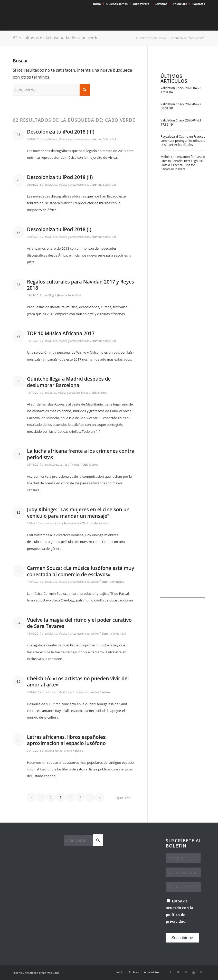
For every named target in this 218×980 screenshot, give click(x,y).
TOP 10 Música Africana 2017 (61, 333)
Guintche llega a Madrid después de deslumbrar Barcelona (69, 382)
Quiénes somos (117, 4)
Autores (53, 465)
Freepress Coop (49, 973)
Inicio (97, 4)
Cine (51, 523)
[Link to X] (178, 972)
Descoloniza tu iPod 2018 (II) (60, 177)
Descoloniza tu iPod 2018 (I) (59, 229)
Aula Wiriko (141, 4)
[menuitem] (97, 4)
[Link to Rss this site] (201, 972)
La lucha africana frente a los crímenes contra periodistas (81, 454)
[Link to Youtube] (194, 972)
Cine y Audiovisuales (68, 523)
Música (53, 139)
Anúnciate (180, 4)
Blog (51, 295)
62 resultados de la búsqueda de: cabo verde (56, 38)
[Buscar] (51, 90)
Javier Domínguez (113, 582)
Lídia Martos (99, 393)
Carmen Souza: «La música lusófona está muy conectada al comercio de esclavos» (80, 571)
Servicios (161, 4)
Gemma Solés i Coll (105, 139)
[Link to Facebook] (170, 972)
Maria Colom (102, 523)
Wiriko (86, 523)
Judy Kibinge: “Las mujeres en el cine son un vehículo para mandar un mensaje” (78, 513)
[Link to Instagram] (186, 972)
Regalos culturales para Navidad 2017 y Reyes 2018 (80, 285)
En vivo (53, 692)
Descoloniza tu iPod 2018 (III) (61, 132)
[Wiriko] (51, 19)
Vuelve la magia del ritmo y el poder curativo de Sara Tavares (79, 623)
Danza (52, 393)
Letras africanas (70, 465)
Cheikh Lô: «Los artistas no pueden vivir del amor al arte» (78, 682)
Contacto (199, 4)
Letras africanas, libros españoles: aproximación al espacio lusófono (67, 740)
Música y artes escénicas (74, 139)
